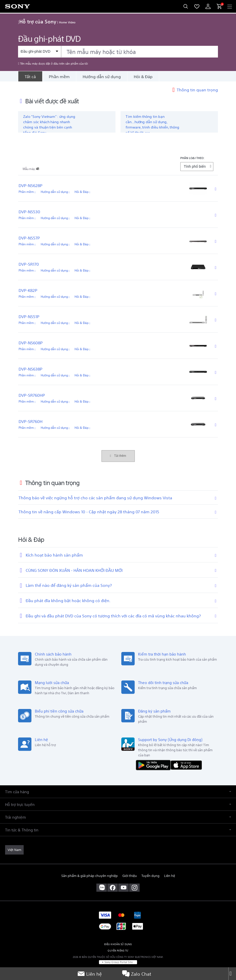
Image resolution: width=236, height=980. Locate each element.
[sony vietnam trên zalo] (102, 888)
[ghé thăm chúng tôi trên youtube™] (123, 888)
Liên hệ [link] (169, 876)
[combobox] (118, 52)
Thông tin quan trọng (197, 90)
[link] (14, 850)
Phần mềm (59, 76)
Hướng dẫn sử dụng (102, 76)
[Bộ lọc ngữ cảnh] (40, 52)
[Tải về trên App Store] (186, 765)
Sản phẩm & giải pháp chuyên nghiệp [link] (90, 876)
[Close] (232, 974)
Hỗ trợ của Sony (37, 21)
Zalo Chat (137, 974)
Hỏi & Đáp (143, 76)
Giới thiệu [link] (130, 876)
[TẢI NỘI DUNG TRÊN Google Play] (154, 765)
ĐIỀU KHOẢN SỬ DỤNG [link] (118, 944)
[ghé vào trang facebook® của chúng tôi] (113, 888)
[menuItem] (197, 6)
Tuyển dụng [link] (150, 876)
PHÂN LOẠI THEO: (193, 158)
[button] (118, 792)
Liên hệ (90, 974)
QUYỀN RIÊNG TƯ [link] (118, 950)
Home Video (67, 22)
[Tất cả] (30, 76)
